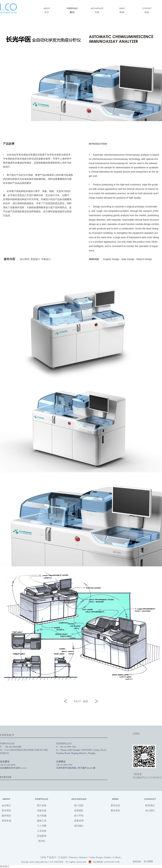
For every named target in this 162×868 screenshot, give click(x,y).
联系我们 (150, 805)
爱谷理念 (6, 811)
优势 (97, 10)
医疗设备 (42, 805)
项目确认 (79, 826)
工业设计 (63, 857)
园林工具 (42, 821)
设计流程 (79, 805)
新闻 (122, 10)
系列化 (42, 841)
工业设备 (42, 831)
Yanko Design (96, 857)
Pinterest (73, 857)
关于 (47, 10)
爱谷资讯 (115, 811)
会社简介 (6, 805)
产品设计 (51, 857)
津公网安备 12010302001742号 (104, 862)
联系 (147, 10)
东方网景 (148, 861)
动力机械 (42, 816)
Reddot (108, 857)
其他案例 (42, 836)
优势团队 (79, 811)
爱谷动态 (115, 805)
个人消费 (42, 826)
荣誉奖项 (6, 821)
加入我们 (150, 811)
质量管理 (79, 821)
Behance (83, 857)
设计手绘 (79, 816)
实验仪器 (42, 811)
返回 (81, 701)
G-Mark (117, 857)
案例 (72, 10)
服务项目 (6, 816)
